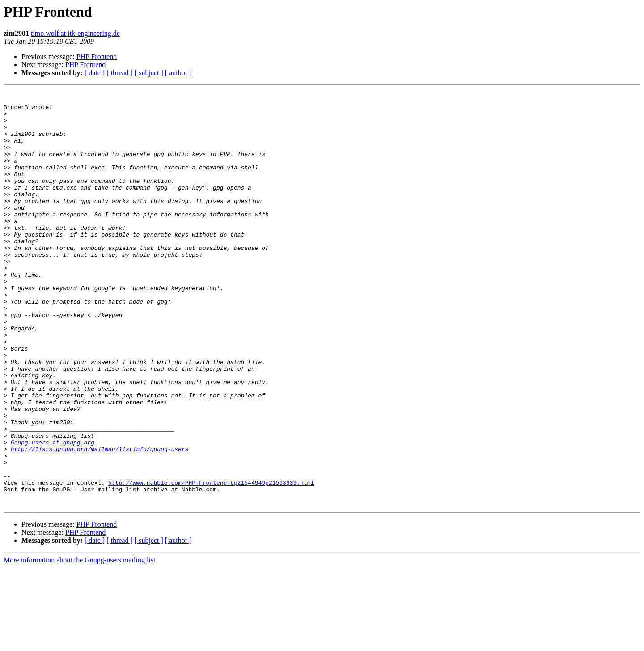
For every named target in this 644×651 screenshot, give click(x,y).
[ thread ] (120, 73)
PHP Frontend (97, 57)
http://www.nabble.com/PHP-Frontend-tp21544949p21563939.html (211, 562)
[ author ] (178, 73)
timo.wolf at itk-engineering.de (75, 33)
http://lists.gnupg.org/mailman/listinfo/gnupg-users (100, 521)
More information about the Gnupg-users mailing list (80, 643)
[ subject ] (149, 73)
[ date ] (95, 73)
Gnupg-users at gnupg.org (53, 513)
